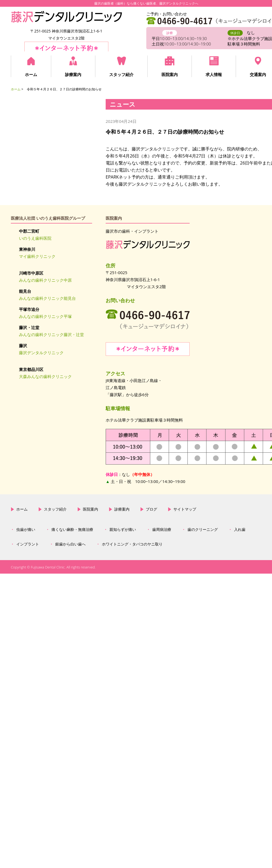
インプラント (28, 544)
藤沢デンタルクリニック (41, 353)
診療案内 (73, 74)
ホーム (31, 74)
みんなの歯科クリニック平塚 (45, 316)
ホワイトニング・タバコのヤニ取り (132, 544)
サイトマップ (185, 509)
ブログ (151, 509)
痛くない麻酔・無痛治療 (72, 530)
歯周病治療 (162, 530)
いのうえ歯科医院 (35, 238)
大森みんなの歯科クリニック (45, 376)
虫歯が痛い (26, 530)
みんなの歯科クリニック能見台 (47, 298)
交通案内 (258, 74)
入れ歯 (240, 530)
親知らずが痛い (123, 530)
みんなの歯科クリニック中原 (45, 280)
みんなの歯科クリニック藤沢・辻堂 (51, 334)
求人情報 (214, 74)
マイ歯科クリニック (37, 256)
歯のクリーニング (203, 530)
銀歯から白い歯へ (70, 544)
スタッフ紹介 (121, 74)
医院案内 (170, 74)
